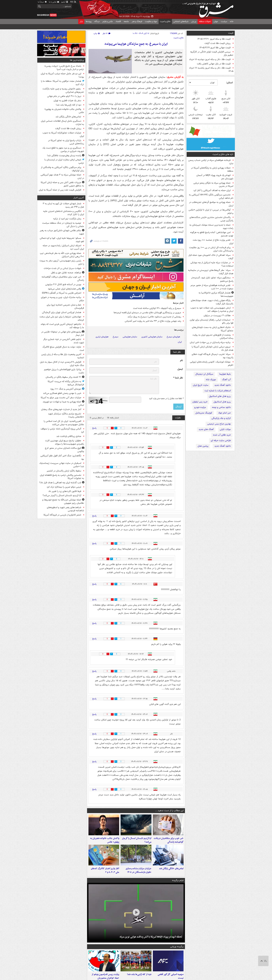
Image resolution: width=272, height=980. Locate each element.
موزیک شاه (211, 380)
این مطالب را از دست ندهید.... (169, 811)
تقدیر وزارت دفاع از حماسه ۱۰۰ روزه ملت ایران (213, 242)
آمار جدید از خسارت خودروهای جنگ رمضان (61, 409)
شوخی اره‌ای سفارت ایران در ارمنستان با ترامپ (64, 161)
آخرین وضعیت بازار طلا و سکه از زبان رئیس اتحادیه (63, 356)
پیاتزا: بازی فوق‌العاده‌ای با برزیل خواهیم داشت (64, 371)
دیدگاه (97, 21)
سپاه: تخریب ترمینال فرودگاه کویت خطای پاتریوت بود (212, 356)
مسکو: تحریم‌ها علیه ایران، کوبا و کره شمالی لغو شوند (62, 240)
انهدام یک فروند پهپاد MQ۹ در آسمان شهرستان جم (215, 177)
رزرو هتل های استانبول (220, 396)
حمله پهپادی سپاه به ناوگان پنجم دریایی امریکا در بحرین (213, 185)
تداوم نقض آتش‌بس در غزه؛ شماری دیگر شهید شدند (64, 341)
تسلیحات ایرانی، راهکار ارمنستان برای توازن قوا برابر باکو (212, 322)
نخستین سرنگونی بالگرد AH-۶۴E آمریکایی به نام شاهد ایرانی (211, 196)
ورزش (194, 21)
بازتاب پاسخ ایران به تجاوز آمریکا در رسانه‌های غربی (66, 142)
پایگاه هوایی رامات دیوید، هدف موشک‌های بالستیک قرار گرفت (212, 302)
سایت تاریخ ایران (201, 385)
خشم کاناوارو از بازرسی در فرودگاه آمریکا (62, 515)
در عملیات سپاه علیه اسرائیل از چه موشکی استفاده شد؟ (212, 264)
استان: (229, 83)
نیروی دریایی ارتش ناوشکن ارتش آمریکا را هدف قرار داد (212, 348)
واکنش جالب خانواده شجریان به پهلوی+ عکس (105, 840)
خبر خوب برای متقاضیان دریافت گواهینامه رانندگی (169, 840)
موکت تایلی (225, 429)
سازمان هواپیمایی (130, 337)
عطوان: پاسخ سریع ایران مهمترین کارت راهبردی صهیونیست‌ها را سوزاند (65, 442)
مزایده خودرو (200, 407)
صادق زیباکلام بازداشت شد (69, 436)
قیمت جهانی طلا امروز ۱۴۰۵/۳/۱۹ (215, 48)
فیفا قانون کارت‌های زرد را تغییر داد (65, 491)
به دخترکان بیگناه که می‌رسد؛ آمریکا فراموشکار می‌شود (66, 383)
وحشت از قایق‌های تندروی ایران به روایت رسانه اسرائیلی (213, 337)
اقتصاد (118, 21)
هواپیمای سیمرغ (173, 337)
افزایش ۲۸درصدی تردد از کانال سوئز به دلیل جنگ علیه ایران (62, 364)
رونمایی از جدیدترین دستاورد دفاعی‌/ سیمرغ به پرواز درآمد (154, 317)
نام (181, 360)
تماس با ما (54, 2)
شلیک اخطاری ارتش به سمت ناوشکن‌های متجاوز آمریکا (213, 329)
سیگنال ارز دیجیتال (204, 374)
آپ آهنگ (226, 380)
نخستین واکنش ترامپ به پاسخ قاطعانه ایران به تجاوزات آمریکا (62, 477)
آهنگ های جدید (206, 429)
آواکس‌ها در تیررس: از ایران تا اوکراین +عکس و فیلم (211, 212)
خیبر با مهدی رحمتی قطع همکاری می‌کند (62, 393)
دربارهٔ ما (42, 2)
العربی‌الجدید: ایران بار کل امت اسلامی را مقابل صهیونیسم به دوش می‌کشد (64, 423)
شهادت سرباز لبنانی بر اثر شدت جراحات (62, 268)
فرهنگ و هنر (137, 21)
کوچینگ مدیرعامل (204, 413)
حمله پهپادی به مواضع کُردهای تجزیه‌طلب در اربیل (211, 204)
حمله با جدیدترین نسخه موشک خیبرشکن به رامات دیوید (211, 227)
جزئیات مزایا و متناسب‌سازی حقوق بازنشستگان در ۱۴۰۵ (139, 870)
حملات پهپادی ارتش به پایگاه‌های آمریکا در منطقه (212, 170)
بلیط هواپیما (225, 374)
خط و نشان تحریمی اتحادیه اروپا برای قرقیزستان (65, 307)
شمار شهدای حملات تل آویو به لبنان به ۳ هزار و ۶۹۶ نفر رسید (63, 205)
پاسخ (94, 428)
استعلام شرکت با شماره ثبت (218, 391)
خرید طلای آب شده (222, 435)
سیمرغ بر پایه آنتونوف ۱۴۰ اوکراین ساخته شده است (157, 308)
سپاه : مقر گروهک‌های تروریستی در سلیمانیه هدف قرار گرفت (211, 272)
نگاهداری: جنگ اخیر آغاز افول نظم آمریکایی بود (62, 457)
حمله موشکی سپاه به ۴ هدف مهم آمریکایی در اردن (62, 176)
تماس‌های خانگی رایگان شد (171, 869)
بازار (81, 21)
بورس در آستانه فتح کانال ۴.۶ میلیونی (63, 284)
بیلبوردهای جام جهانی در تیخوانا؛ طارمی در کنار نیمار (63, 333)
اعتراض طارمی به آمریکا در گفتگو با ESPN (62, 293)
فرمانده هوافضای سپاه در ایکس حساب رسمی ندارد (211, 162)
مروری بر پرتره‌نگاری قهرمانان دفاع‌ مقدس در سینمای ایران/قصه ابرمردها (147, 313)
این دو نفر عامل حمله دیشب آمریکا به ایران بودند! (62, 75)
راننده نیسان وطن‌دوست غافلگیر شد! (64, 156)
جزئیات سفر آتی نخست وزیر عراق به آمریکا (61, 398)
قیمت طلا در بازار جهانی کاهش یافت (214, 64)
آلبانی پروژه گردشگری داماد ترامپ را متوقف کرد (62, 430)
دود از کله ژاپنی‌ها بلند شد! (139, 974)
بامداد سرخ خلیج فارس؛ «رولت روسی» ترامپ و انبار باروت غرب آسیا (64, 68)
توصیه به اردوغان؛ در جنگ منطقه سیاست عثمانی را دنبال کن (63, 225)
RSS (73, 2)
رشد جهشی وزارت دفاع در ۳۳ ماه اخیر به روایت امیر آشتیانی (153, 321)
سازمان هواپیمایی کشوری (152, 337)
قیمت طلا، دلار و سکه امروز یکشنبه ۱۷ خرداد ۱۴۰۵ (211, 70)
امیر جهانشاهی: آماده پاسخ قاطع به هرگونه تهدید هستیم (212, 234)
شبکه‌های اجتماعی (181, 21)
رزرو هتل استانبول (222, 402)
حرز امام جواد (224, 413)
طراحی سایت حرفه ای (221, 440)
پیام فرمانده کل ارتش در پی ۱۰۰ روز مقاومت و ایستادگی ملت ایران (211, 249)
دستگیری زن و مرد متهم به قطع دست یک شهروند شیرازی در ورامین (63, 150)
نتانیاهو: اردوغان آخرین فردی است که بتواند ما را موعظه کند (62, 326)
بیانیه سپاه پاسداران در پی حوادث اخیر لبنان (210, 342)
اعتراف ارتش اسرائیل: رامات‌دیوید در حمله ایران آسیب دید (63, 247)
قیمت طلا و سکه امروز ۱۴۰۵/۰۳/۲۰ (214, 39)
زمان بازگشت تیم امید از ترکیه (67, 219)
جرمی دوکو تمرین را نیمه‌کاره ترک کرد (64, 487)
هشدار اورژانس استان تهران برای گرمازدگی (62, 312)
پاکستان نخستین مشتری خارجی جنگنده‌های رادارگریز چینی (211, 219)
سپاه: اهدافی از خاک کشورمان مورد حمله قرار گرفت (211, 257)
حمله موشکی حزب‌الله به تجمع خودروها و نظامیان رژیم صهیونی (63, 501)
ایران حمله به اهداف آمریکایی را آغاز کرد (212, 190)
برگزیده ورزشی (177, 947)
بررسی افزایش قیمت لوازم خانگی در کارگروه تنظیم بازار (212, 53)
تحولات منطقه (205, 21)
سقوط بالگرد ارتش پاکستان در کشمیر (64, 471)
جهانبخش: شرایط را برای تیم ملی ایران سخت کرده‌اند (62, 318)
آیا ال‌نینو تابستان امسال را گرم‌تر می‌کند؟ (137, 840)
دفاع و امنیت (165, 21)
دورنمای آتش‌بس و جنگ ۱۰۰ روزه (66, 389)
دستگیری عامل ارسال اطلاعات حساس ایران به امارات (62, 123)
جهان (216, 21)
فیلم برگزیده (178, 880)
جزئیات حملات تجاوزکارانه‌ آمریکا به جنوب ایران (63, 134)
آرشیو (65, 2)
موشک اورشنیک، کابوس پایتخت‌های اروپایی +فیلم (212, 364)
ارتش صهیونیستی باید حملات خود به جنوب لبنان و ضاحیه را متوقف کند (212, 310)
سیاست (224, 21)
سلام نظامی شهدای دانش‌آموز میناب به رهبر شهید (62, 232)
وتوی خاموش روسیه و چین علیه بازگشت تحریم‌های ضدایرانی (63, 90)
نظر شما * (178, 378)
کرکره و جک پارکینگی (221, 418)
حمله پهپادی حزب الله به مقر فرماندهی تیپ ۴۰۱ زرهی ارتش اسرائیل (62, 255)
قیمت (231, 33)
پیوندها (89, 21)
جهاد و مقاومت (151, 21)
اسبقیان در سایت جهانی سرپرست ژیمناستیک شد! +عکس (62, 465)
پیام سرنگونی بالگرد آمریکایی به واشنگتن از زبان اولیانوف (62, 169)
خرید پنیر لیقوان (200, 402)
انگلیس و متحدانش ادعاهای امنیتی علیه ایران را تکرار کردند (64, 213)
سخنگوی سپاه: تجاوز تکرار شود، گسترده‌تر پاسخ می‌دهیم (212, 279)
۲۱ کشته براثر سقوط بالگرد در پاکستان (63, 377)
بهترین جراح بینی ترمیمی (219, 424)
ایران (180, 342)
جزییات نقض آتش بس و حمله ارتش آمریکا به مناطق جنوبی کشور (62, 184)
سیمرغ (116, 337)
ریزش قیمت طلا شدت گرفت (218, 43)
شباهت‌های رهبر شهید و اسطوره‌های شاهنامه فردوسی (65, 509)
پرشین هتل (203, 446)
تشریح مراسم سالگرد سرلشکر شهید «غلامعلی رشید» (66, 415)
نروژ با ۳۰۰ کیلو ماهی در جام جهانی (64, 96)
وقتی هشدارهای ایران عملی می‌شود (65, 289)
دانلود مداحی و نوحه (221, 407)
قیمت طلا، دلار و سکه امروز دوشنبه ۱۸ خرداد (210, 59)
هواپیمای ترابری (102, 337)
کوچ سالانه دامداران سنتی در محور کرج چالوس (64, 450)
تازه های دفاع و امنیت (223, 154)
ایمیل (180, 369)
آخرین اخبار (79, 198)
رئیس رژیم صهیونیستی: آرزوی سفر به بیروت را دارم (62, 262)
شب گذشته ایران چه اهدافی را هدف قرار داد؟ (60, 483)
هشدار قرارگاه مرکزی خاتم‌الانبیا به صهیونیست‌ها (216, 294)
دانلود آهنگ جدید (223, 385)
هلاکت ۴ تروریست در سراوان (217, 316)
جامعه (126, 21)
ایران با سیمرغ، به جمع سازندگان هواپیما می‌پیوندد (136, 44)
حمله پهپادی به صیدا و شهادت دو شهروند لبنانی (63, 403)
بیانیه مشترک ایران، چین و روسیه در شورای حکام (62, 299)
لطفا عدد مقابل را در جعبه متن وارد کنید (166, 399)
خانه (232, 21)
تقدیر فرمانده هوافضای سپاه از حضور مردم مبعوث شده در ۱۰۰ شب (212, 287)
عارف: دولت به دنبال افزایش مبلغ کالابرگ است (63, 349)
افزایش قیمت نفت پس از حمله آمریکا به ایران (60, 190)
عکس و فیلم (108, 21)
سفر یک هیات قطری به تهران (67, 101)
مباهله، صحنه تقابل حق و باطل (66, 273)
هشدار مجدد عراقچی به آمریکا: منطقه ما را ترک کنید (62, 83)
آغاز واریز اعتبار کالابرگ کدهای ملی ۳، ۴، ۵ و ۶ (105, 870)
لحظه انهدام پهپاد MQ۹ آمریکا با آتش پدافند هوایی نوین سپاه (151, 937)
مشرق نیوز (209, 9)
